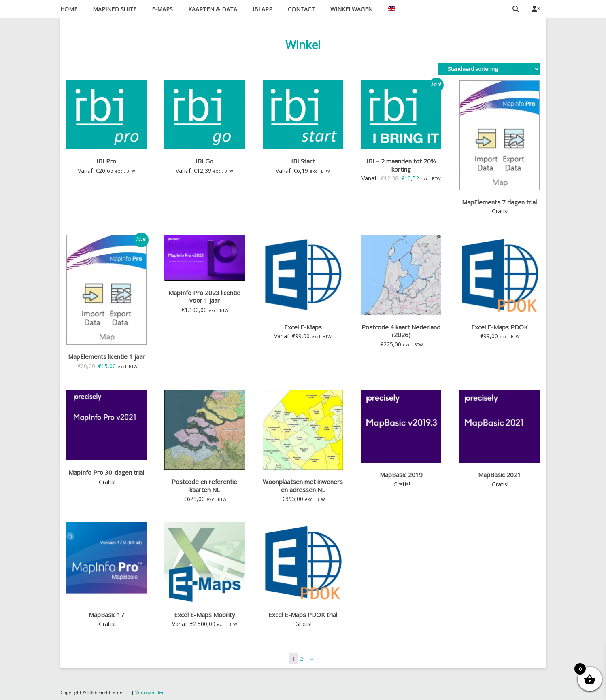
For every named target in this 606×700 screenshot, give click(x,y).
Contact (301, 9)
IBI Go (204, 161)
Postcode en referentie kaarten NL (204, 486)
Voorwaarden (150, 692)
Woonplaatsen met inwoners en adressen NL (303, 486)
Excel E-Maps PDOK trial (303, 615)
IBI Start (303, 161)
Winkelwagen (351, 9)
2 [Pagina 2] (302, 659)
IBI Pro (106, 161)
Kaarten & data (213, 9)
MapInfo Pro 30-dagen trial (106, 472)
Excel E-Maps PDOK (500, 327)
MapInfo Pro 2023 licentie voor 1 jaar (204, 297)
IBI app (263, 9)
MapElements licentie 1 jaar (106, 356)
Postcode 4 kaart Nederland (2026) (401, 331)
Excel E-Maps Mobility (205, 615)
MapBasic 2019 (401, 475)
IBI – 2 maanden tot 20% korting (401, 165)
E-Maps (162, 9)
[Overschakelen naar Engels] (391, 9)
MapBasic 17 (106, 615)
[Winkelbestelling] (489, 69)
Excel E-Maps (303, 327)
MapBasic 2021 (500, 475)
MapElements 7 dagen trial (499, 202)
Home (69, 9)
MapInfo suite (115, 9)
